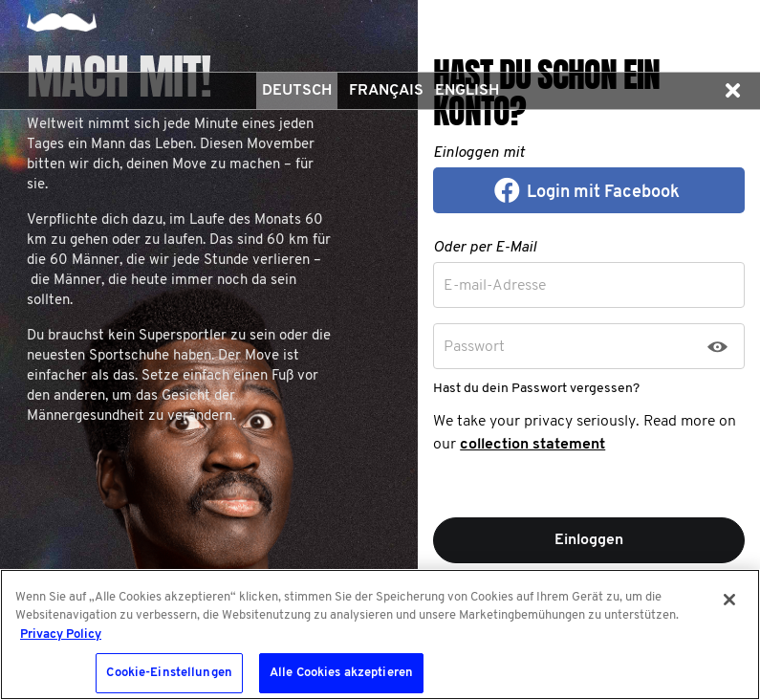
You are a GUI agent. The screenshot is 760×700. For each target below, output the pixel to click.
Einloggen (589, 540)
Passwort (474, 347)
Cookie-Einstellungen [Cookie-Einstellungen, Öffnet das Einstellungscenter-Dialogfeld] (169, 673)
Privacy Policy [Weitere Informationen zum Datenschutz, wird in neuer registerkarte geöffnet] (61, 634)
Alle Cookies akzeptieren (341, 673)
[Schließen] (729, 600)
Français (386, 91)
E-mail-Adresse (495, 286)
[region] (380, 634)
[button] (732, 91)
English (467, 91)
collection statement (532, 445)
